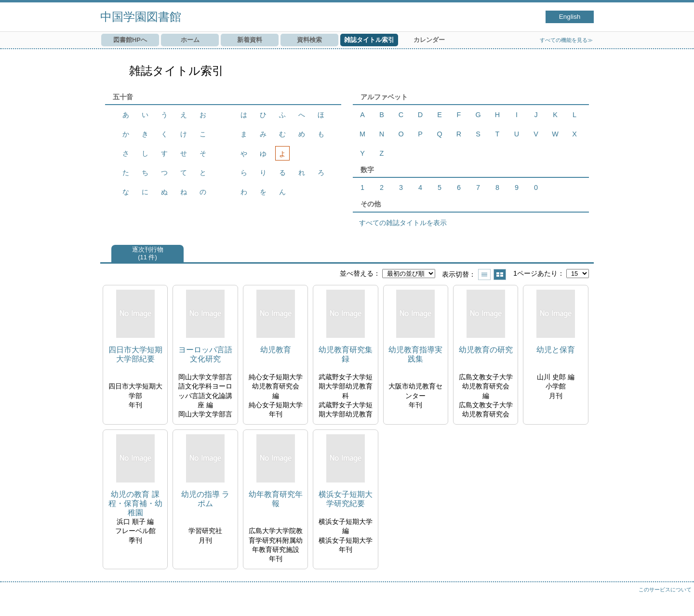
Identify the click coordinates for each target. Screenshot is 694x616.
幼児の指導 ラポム (205, 499)
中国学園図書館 (141, 17)
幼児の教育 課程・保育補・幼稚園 (135, 503)
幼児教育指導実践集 (415, 354)
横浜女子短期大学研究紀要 (346, 499)
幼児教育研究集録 (346, 354)
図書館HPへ (130, 40)
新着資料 (250, 40)
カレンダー (429, 40)
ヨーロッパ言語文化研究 (205, 354)
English (570, 17)
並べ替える (357, 273)
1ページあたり (535, 273)
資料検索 (309, 40)
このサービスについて (665, 589)
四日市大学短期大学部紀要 (135, 354)
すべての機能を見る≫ (566, 40)
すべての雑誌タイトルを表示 (403, 223)
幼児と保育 (556, 350)
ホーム (190, 40)
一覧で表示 (484, 275)
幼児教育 (276, 350)
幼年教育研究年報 (276, 499)
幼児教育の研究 (486, 350)
